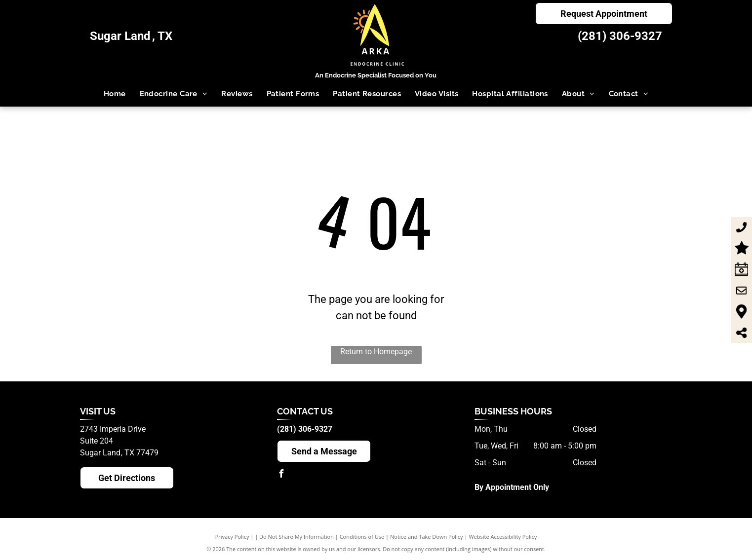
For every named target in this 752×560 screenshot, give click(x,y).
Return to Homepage (376, 352)
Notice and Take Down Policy (427, 537)
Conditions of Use (362, 537)
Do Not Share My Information (297, 537)
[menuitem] (115, 94)
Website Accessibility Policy (503, 537)
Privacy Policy (232, 537)
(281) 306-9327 (620, 36)
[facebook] (281, 475)
